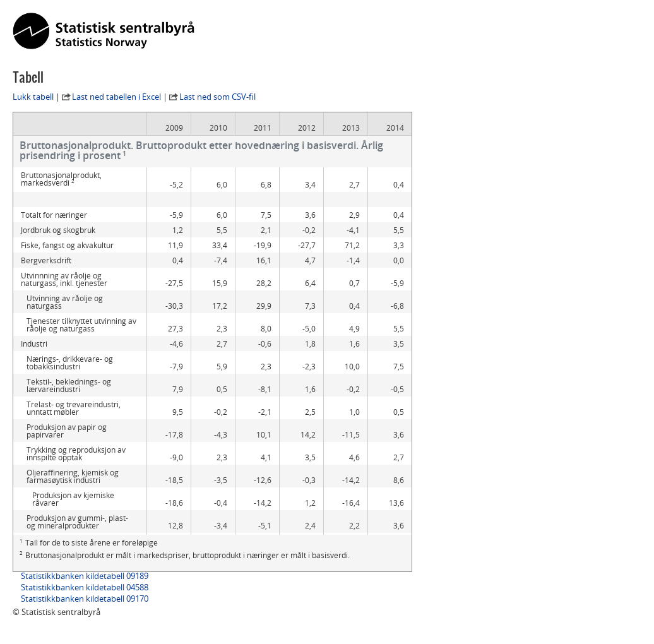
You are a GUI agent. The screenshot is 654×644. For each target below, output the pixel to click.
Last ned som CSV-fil (217, 97)
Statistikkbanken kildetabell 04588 (85, 587)
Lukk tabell (33, 97)
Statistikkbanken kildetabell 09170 (85, 599)
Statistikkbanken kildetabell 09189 (85, 576)
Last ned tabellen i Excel (116, 97)
